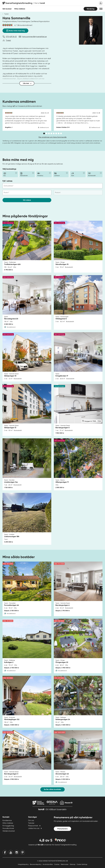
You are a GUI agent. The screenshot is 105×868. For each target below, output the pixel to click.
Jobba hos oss (34, 828)
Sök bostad (7, 9)
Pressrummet (33, 826)
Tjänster (31, 823)
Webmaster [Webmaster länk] (65, 864)
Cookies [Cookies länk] (57, 864)
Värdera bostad (9, 831)
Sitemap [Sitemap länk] (73, 864)
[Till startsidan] (24, 3)
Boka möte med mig (15, 30)
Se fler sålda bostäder (52, 789)
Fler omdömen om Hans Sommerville (52, 137)
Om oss (31, 820)
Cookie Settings (82, 864)
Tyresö (6, 14)
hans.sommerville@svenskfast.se (34, 37)
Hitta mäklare (8, 823)
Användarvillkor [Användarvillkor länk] (48, 864)
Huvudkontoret (8, 828)
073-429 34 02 (11, 37)
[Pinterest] (23, 852)
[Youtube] (11, 852)
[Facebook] (5, 852)
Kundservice (7, 820)
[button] (101, 9)
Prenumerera (62, 829)
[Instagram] (17, 852)
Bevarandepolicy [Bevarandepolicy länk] (36, 864)
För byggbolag (8, 826)
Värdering (91, 9)
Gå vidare (27, 200)
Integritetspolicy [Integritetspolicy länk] (23, 864)
